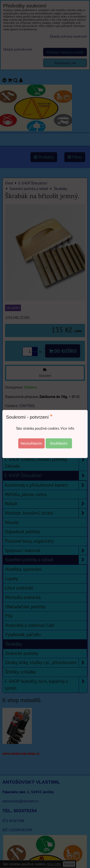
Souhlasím (59, 443)
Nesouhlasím (31, 443)
